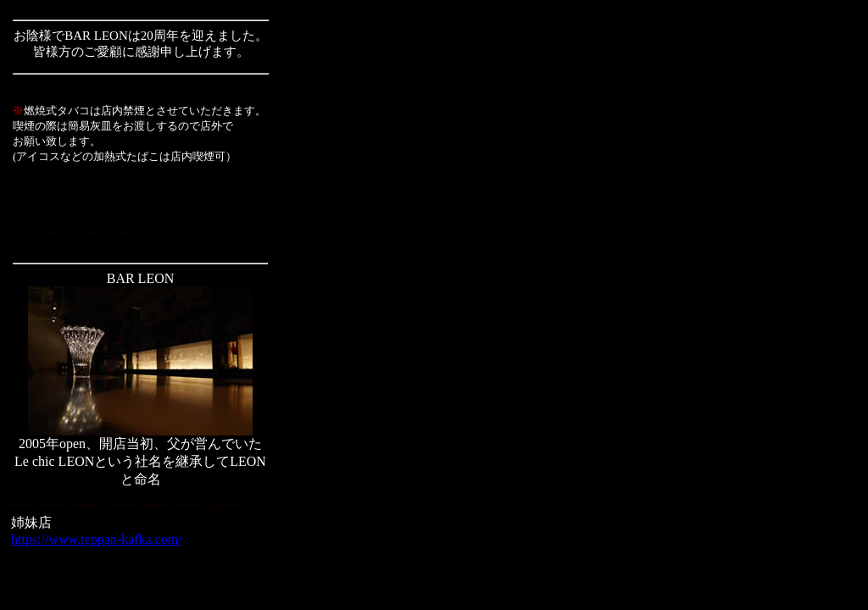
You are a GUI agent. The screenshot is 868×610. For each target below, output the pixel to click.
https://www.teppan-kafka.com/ (97, 539)
